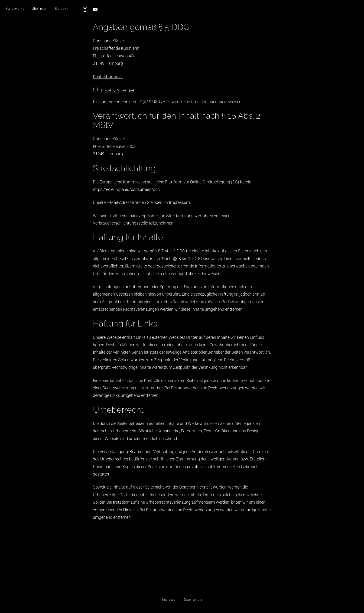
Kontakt (61, 9)
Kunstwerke (15, 9)
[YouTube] (95, 9)
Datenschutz (193, 600)
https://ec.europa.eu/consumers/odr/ (127, 189)
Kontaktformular (108, 77)
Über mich (40, 9)
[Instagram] (85, 9)
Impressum (170, 600)
